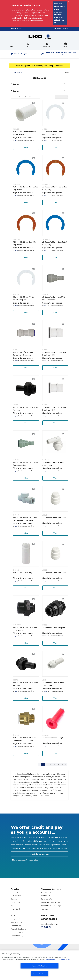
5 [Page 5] (58, 765)
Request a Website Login (51, 906)
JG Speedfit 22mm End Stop (54, 573)
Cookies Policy (16, 926)
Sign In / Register (63, 29)
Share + (67, 72)
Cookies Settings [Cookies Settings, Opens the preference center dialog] (40, 974)
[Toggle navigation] (11, 45)
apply (16, 140)
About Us (15, 892)
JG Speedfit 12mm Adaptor (54, 628)
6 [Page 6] (62, 765)
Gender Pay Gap (17, 932)
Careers (14, 899)
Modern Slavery (17, 936)
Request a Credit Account (51, 902)
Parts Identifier (47, 899)
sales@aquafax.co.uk (49, 924)
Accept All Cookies (39, 966)
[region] (39, 965)
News (13, 906)
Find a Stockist (16, 909)
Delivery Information (19, 919)
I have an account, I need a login (26, 860)
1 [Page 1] (43, 765)
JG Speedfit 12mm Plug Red (54, 738)
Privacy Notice (16, 922)
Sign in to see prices (23, 138)
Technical (45, 909)
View (26, 147)
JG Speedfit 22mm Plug (23, 573)
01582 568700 (49, 919)
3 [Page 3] (51, 765)
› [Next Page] (65, 765)
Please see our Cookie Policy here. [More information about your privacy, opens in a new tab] (58, 959)
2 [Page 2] (47, 765)
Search (28, 45)
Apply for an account (40, 854)
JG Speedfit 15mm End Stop (54, 518)
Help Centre (46, 892)
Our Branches (16, 896)
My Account (47, 45)
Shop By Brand (17, 72)
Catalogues (15, 902)
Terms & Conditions (18, 929)
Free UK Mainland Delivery (61, 54)
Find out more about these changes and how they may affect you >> (60, 13)
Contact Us (46, 896)
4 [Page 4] (54, 765)
